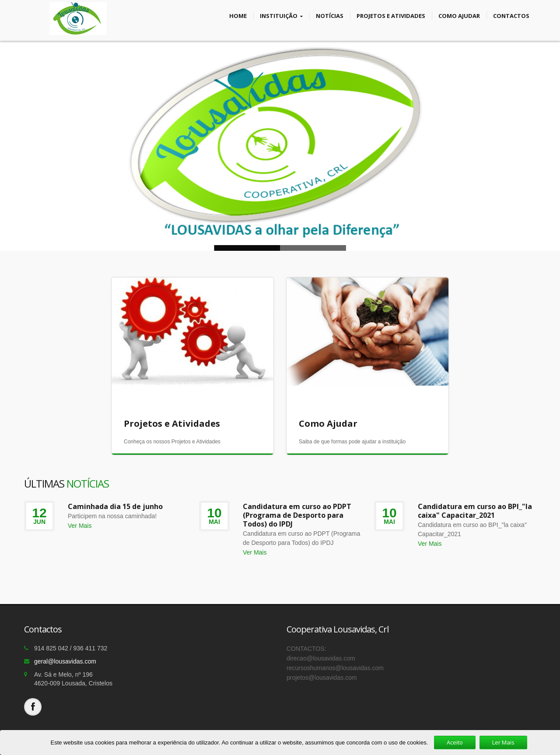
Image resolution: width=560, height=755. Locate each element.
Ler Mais (503, 742)
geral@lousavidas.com (65, 661)
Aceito (455, 742)
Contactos (511, 15)
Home (238, 15)
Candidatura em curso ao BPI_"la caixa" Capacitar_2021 (475, 511)
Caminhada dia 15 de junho (115, 506)
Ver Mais (80, 526)
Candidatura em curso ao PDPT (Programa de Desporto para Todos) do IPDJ (297, 515)
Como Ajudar (459, 15)
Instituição (281, 16)
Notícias (330, 15)
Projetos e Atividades (391, 15)
